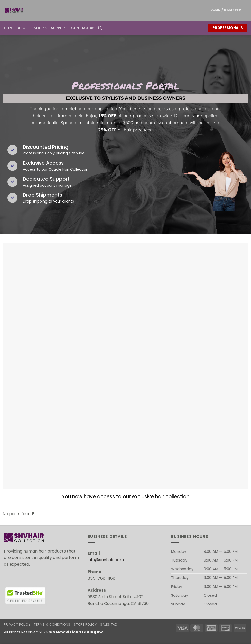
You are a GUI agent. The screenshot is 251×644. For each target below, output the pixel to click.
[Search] (100, 28)
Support (59, 28)
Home (9, 28)
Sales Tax (109, 625)
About (24, 28)
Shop (40, 28)
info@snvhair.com (106, 560)
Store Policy (85, 625)
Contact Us (83, 28)
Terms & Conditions (52, 625)
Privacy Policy (17, 625)
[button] (225, 10)
